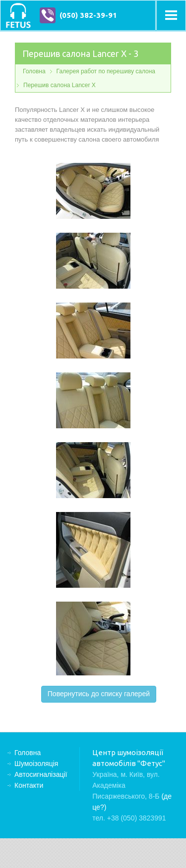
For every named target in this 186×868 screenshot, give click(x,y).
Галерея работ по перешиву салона (106, 71)
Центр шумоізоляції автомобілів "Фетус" (18, 15)
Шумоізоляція (36, 764)
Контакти (29, 785)
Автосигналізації (41, 774)
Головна (34, 71)
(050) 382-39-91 (88, 15)
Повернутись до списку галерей (99, 694)
